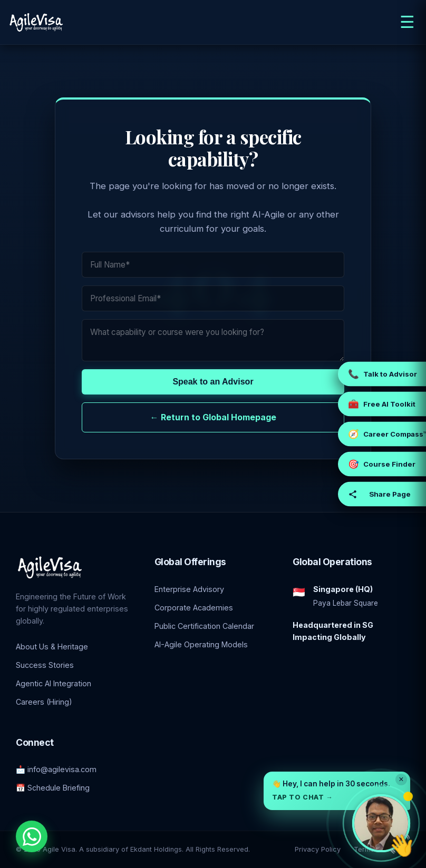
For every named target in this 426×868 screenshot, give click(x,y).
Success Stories (45, 665)
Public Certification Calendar (204, 626)
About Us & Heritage (52, 647)
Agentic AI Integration (54, 683)
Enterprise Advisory (189, 589)
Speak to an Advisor (213, 382)
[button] (337, 791)
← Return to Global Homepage (213, 417)
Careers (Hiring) (44, 702)
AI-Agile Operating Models (201, 644)
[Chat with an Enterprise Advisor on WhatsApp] (32, 836)
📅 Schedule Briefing (53, 788)
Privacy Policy (318, 849)
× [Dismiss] (401, 779)
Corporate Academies (194, 608)
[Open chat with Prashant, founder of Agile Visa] (381, 823)
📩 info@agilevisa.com (56, 769)
